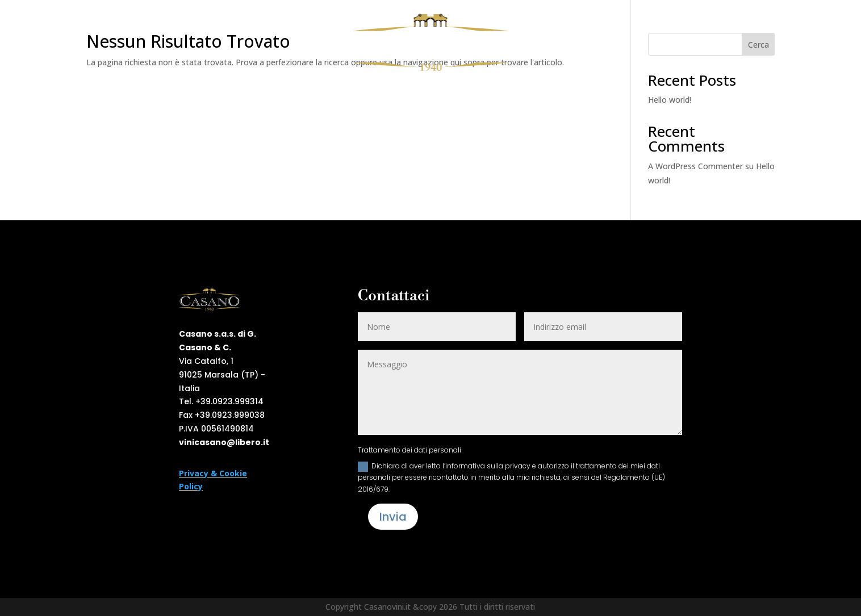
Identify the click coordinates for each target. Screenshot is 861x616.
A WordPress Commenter (695, 166)
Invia (393, 517)
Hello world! (670, 100)
